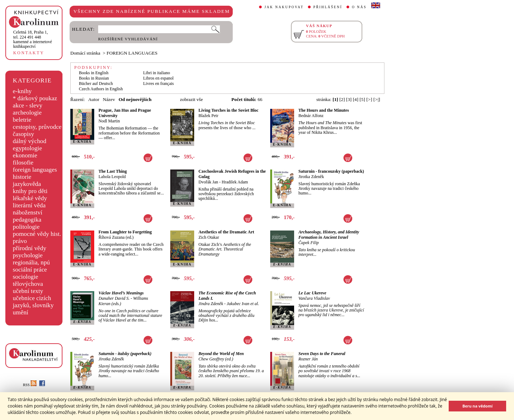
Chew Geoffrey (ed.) (216, 359)
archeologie (27, 113)
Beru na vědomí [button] (477, 406)
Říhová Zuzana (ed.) (116, 237)
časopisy (24, 134)
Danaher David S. (114, 298)
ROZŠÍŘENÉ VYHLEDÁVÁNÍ (128, 39)
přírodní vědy (30, 248)
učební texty (28, 291)
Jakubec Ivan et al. (243, 304)
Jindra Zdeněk (211, 304)
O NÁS (359, 7)
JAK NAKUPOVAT (284, 7)
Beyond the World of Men (221, 354)
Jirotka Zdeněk (311, 177)
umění (21, 312)
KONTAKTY (29, 53)
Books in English (94, 73)
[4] (356, 99)
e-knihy (22, 91)
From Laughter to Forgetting (125, 232)
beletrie (22, 120)
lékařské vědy (30, 198)
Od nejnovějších (135, 99)
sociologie (26, 277)
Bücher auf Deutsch (96, 84)
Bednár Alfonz (311, 116)
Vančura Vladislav (314, 298)
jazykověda (27, 184)
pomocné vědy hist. (37, 234)
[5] (362, 99)
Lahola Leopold (112, 177)
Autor (94, 99)
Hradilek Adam (235, 182)
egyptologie (27, 148)
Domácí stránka (85, 53)
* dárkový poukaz (35, 98)
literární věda (29, 205)
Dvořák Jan (208, 182)
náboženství (28, 212)
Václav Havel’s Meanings (121, 293)
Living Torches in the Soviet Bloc (228, 110)
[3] (349, 99)
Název (109, 99)
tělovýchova (28, 284)
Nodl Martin (109, 121)
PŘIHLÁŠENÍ (328, 7)
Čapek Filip (309, 243)
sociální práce (30, 270)
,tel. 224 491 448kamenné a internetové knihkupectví (33, 39)
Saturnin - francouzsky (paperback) (331, 171)
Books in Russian (94, 78)
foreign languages (35, 170)
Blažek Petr (208, 116)
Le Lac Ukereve (312, 293)
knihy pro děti (30, 191)
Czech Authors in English (101, 89)
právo (20, 241)
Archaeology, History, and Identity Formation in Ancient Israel (329, 235)
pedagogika (27, 220)
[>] (369, 99)
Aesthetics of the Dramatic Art (226, 232)
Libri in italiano (157, 73)
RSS (30, 385)
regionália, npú (31, 262)
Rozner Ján (308, 359)
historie (22, 177)
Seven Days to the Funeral (322, 354)
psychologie (28, 255)
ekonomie (25, 155)
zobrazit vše (191, 99)
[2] (342, 99)
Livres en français (158, 84)
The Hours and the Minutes (324, 110)
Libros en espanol (158, 78)
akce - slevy (28, 105)
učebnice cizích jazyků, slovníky (33, 302)
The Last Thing (113, 171)
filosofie (23, 163)
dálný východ (30, 141)
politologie (26, 227)
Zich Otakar (209, 237)
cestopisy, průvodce (37, 127)
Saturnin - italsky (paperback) (125, 354)
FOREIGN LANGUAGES (132, 53)
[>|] (377, 99)
